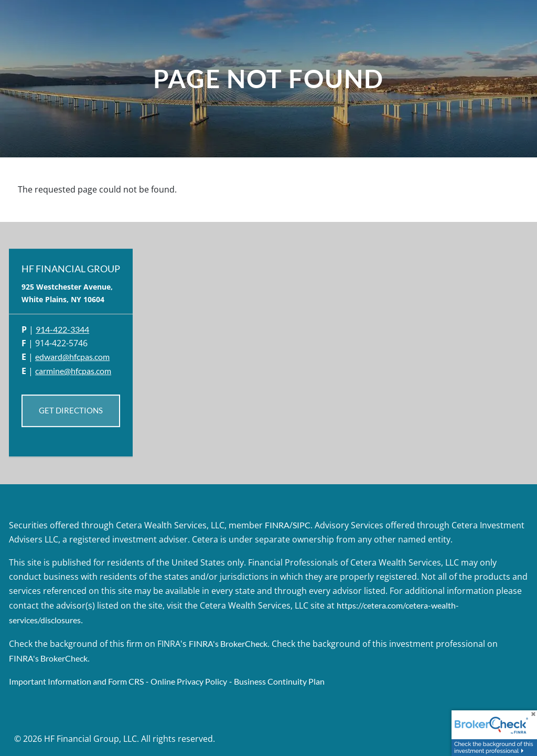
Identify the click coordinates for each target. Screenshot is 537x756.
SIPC (302, 525)
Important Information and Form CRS (76, 681)
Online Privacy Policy (189, 681)
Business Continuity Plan (279, 681)
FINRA (277, 525)
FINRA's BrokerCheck (228, 643)
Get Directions (71, 411)
